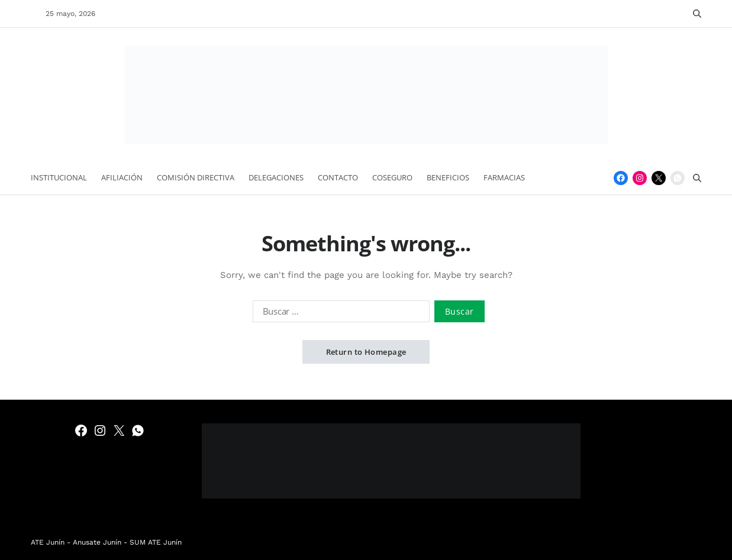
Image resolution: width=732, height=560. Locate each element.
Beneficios (448, 177)
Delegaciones (276, 177)
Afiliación (122, 177)
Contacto (338, 177)
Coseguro (392, 177)
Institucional (59, 177)
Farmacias (504, 177)
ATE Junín (48, 542)
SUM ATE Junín (156, 542)
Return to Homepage (366, 352)
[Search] (697, 14)
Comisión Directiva (196, 177)
